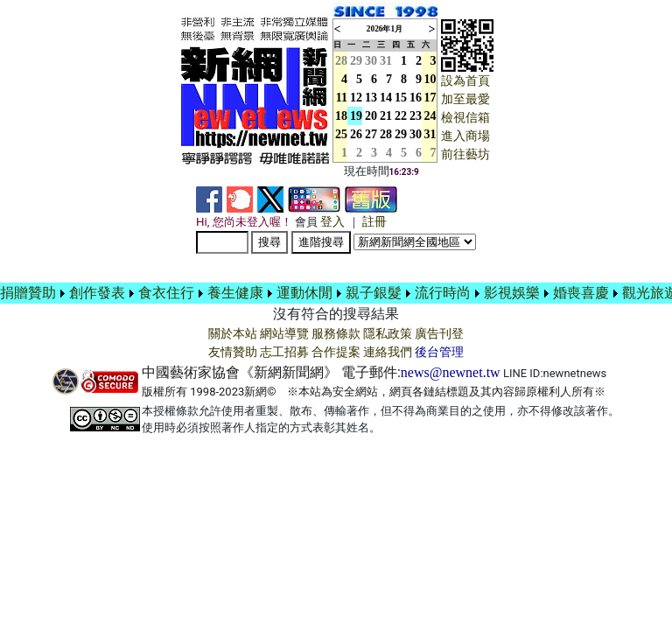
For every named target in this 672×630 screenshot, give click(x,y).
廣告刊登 (439, 334)
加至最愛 (465, 99)
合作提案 (336, 352)
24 (430, 116)
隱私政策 (388, 334)
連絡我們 (388, 352)
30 (371, 61)
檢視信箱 (465, 118)
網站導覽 (284, 334)
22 (401, 116)
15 (401, 98)
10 (430, 79)
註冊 (374, 222)
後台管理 (439, 352)
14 (386, 98)
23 (416, 116)
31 (386, 61)
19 (356, 116)
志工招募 (284, 352)
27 (371, 134)
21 (386, 116)
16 (416, 98)
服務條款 (336, 334)
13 (371, 98)
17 (430, 98)
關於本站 (233, 334)
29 (356, 61)
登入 (332, 222)
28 (386, 134)
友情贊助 (233, 352)
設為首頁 (465, 81)
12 (356, 98)
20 (371, 116)
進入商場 (465, 136)
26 (356, 134)
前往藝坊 (465, 154)
